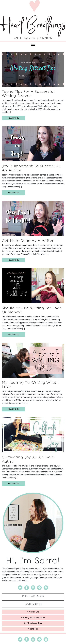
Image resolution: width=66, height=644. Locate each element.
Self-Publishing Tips (33, 623)
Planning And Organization (33, 618)
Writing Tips (33, 629)
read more (13, 118)
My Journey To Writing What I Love (30, 385)
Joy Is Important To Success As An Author (31, 168)
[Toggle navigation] (33, 46)
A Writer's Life (33, 612)
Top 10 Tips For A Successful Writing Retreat (28, 94)
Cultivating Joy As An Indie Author (28, 459)
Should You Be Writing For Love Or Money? (32, 310)
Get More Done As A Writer (28, 241)
